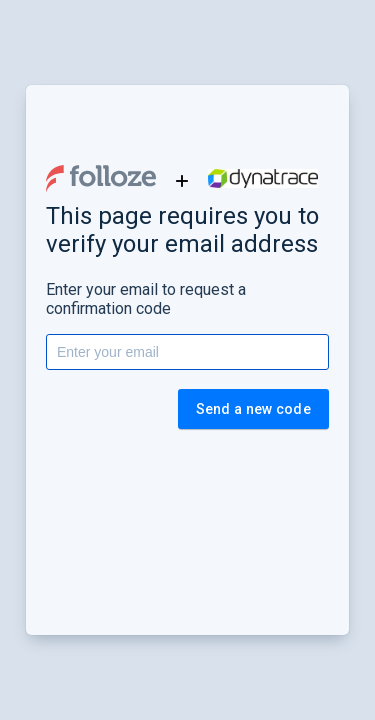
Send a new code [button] (254, 409)
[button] (101, 178)
